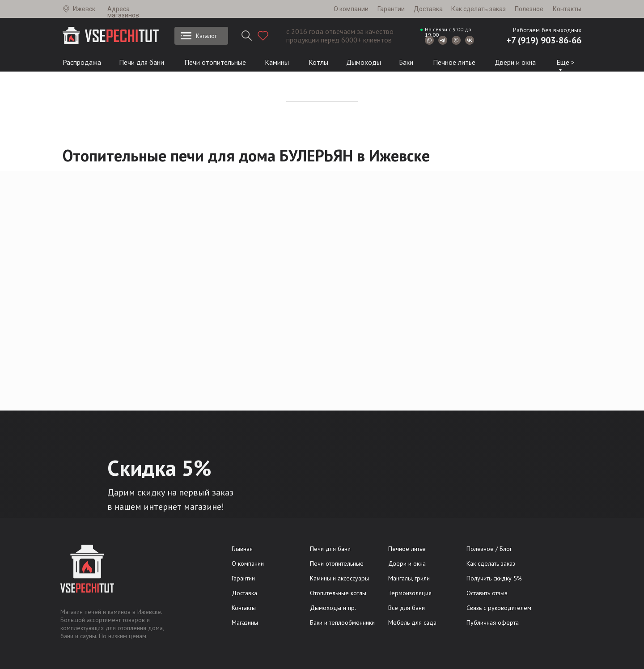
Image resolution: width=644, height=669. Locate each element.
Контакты (567, 9)
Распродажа (82, 62)
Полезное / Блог (489, 549)
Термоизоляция (410, 593)
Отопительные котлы (338, 593)
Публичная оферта (493, 622)
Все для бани (407, 608)
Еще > (566, 62)
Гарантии (391, 9)
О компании (351, 9)
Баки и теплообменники (342, 622)
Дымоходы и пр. (333, 608)
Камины (277, 62)
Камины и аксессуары (339, 578)
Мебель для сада (412, 622)
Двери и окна (515, 62)
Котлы (318, 62)
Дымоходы (364, 62)
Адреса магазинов (123, 12)
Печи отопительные (215, 62)
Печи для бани (142, 62)
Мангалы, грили (409, 578)
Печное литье (454, 62)
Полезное (529, 9)
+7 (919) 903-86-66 (544, 40)
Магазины (245, 622)
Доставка (428, 9)
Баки (406, 62)
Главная (242, 549)
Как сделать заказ (479, 9)
